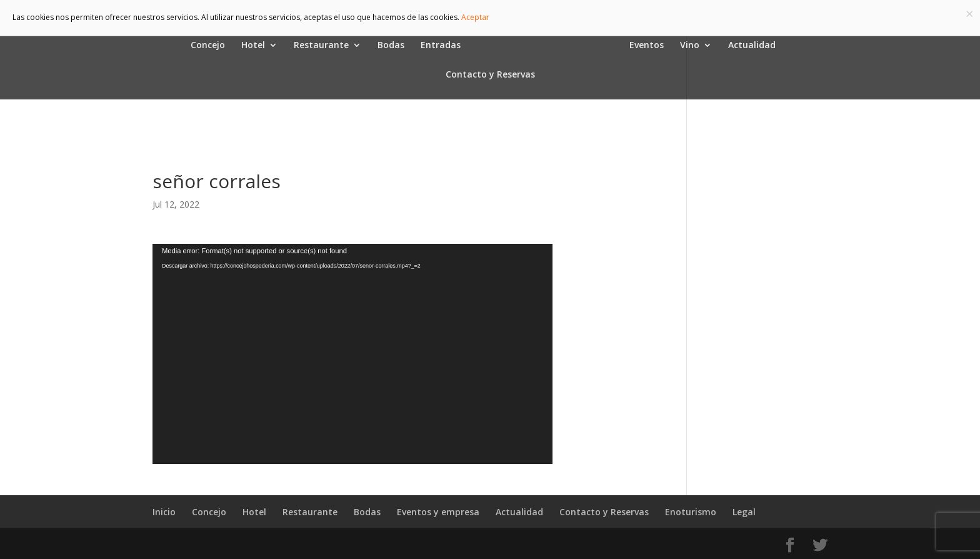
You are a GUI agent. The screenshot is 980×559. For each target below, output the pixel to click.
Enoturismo (691, 512)
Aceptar (475, 17)
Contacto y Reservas (490, 75)
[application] (352, 354)
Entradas (441, 46)
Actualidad (752, 46)
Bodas (391, 46)
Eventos (647, 46)
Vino (690, 46)
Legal (744, 512)
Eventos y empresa (438, 512)
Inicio (164, 512)
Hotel (253, 46)
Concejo (208, 46)
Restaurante (321, 46)
